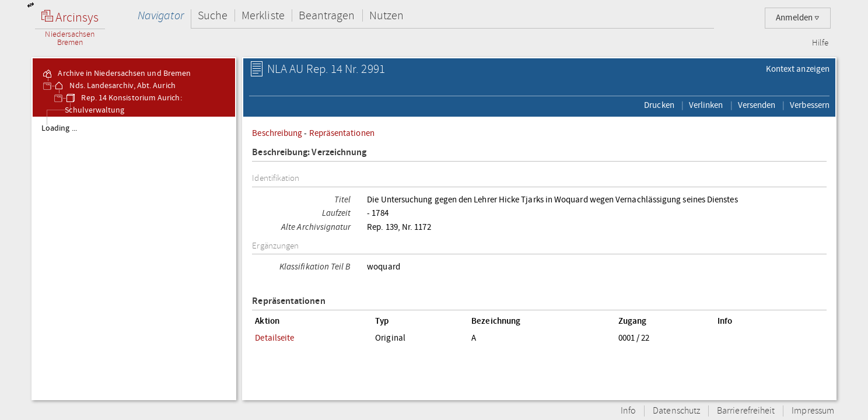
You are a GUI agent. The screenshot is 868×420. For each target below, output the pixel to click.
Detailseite (274, 338)
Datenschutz (676, 411)
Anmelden (798, 18)
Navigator (161, 15)
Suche (213, 15)
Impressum (813, 411)
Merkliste (263, 15)
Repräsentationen (342, 133)
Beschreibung (277, 133)
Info (628, 411)
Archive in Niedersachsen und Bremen (116, 73)
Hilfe (820, 43)
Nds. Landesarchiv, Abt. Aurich (114, 86)
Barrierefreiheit (746, 411)
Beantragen (327, 15)
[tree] (134, 258)
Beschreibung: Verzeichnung (309, 153)
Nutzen (386, 15)
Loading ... (59, 128)
